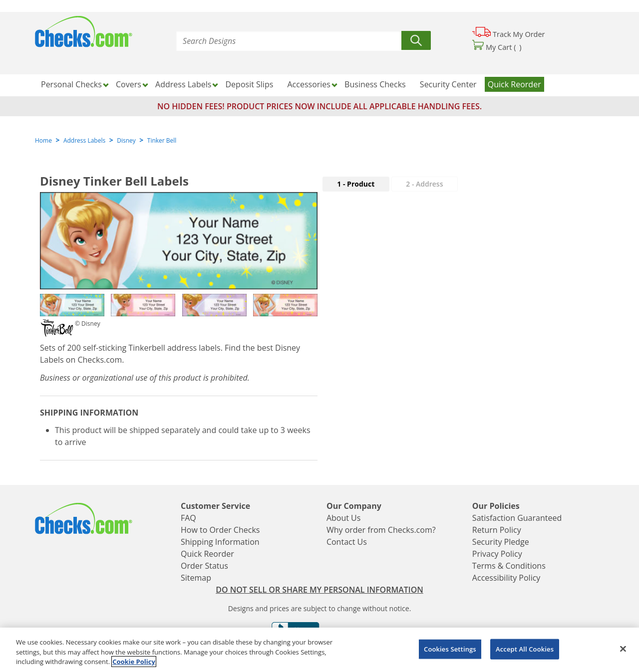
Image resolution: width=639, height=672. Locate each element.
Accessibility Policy (506, 578)
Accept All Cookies (525, 649)
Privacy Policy (497, 554)
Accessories (309, 84)
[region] (319, 650)
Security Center (448, 84)
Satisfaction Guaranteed (517, 518)
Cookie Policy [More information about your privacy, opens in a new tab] (134, 662)
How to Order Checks (220, 530)
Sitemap (196, 578)
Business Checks (375, 84)
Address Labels (183, 84)
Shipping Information (220, 542)
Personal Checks (71, 84)
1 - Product (356, 184)
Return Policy (497, 530)
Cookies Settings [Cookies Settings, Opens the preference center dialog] (450, 649)
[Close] (623, 649)
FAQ (188, 518)
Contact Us (347, 542)
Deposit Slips (250, 84)
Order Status (204, 566)
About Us (344, 518)
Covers (129, 84)
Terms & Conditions (509, 566)
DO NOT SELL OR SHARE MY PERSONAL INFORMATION (319, 590)
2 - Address (424, 184)
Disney (126, 140)
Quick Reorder (514, 84)
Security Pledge (501, 542)
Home (43, 140)
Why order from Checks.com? (381, 530)
